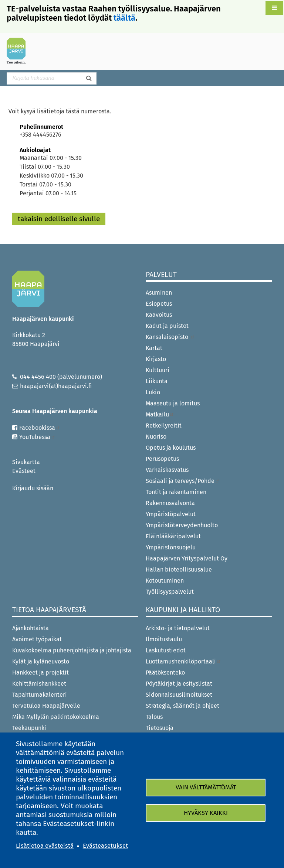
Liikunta (157, 381)
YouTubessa (37, 437)
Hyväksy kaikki (206, 813)
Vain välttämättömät (206, 787)
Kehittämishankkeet (39, 684)
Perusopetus (162, 459)
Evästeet (24, 471)
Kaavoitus (159, 315)
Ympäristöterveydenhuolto (182, 525)
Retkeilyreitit (164, 426)
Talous (154, 717)
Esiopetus (159, 304)
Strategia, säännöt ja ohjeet (182, 706)
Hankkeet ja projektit (40, 673)
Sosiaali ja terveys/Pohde (183, 481)
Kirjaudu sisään (33, 488)
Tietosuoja (160, 728)
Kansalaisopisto (170, 337)
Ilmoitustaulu (164, 639)
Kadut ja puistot (167, 326)
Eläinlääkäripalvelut (173, 536)
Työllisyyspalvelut (170, 592)
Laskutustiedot (166, 650)
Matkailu (160, 414)
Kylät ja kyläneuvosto (41, 661)
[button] (274, 8)
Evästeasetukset (105, 846)
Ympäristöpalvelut (171, 514)
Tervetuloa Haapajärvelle (46, 706)
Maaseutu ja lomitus (173, 403)
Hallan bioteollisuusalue (179, 569)
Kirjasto (156, 359)
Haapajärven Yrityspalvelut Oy (187, 558)
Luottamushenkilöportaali (183, 661)
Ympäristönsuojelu (171, 547)
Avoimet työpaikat (37, 639)
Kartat (154, 348)
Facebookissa (40, 428)
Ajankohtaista (31, 628)
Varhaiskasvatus (167, 470)
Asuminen (159, 293)
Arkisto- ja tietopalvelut (178, 628)
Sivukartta (26, 462)
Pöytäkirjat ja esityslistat (179, 684)
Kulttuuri (158, 370)
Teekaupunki (29, 728)
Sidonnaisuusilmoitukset (179, 695)
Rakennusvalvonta (170, 503)
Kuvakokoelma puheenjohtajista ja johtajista (72, 650)
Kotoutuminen (165, 581)
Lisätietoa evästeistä (45, 846)
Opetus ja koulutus (171, 448)
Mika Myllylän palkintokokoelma (56, 717)
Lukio (153, 392)
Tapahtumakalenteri (40, 695)
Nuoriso (156, 437)
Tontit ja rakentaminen (176, 492)
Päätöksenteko (165, 673)
